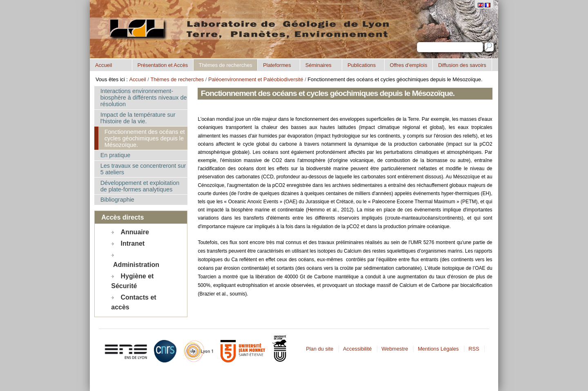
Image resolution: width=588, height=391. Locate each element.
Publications (362, 65)
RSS (474, 349)
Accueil (104, 65)
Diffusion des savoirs (462, 65)
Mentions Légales (438, 349)
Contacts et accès (134, 302)
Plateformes (277, 65)
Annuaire (135, 232)
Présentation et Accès (163, 65)
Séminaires (318, 65)
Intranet (133, 243)
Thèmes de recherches (226, 65)
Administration (136, 264)
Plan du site (320, 349)
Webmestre (395, 349)
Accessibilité (357, 349)
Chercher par (417, 42)
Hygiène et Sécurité (132, 281)
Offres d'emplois (408, 65)
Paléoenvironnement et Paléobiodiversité (256, 79)
